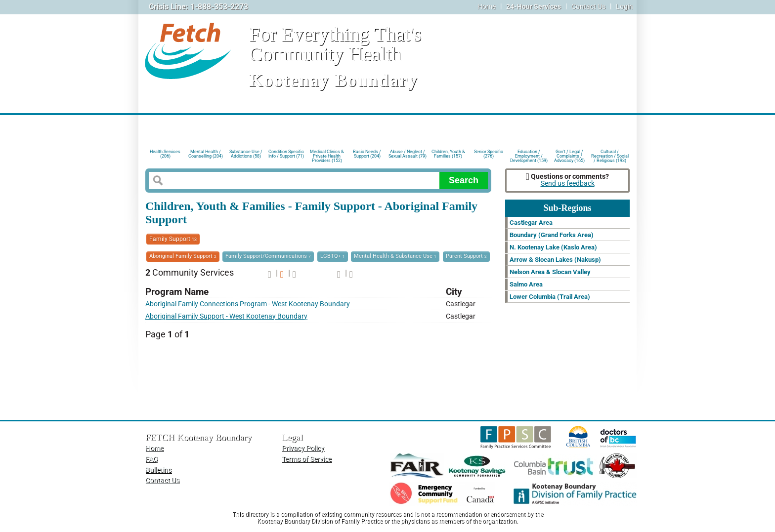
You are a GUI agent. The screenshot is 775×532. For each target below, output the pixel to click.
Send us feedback (568, 184)
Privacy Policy (303, 448)
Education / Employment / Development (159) (529, 155)
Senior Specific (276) (489, 154)
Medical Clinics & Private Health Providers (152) (327, 155)
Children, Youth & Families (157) (448, 154)
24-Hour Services (534, 7)
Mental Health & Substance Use (395, 256)
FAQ (152, 459)
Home (487, 7)
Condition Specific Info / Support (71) (286, 154)
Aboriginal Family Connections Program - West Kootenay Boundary (248, 304)
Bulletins (158, 470)
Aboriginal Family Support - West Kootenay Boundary (226, 316)
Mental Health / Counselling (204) (206, 154)
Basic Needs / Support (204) (367, 154)
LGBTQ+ (333, 256)
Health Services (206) (165, 154)
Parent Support (466, 256)
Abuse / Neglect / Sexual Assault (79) (408, 154)
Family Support (173, 239)
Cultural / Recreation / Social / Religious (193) (610, 155)
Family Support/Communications (268, 256)
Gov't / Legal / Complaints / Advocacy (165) (569, 155)
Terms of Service (307, 459)
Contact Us (588, 7)
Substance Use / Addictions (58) (246, 154)
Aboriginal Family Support (183, 256)
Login (624, 7)
